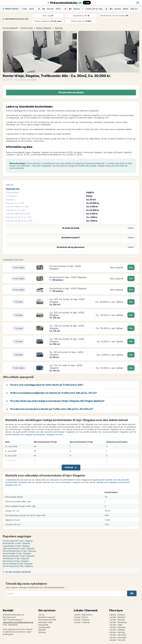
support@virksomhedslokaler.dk (18, 622)
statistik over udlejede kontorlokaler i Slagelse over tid (37, 434)
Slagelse (59, 28)
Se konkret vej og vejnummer (46, 247)
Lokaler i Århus (81, 617)
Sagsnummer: (12, 192)
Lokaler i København (83, 615)
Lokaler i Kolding (117, 620)
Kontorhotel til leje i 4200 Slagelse (68, 277)
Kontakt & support (47, 617)
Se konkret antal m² (44, 237)
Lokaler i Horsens (117, 640)
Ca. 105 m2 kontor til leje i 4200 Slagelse (67, 340)
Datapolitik (43, 625)
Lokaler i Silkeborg (118, 622)
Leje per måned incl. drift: (18, 214)
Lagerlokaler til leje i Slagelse (16, 546)
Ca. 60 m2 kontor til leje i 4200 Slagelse (66, 353)
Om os (41, 615)
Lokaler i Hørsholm (118, 635)
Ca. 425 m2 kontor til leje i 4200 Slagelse (67, 300)
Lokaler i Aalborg (82, 622)
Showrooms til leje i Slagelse (16, 561)
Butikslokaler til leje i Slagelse (16, 543)
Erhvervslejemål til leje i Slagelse (18, 541)
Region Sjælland (44, 28)
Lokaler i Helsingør (118, 637)
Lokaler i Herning (117, 632)
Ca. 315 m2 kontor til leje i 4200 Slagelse (67, 314)
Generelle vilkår (45, 622)
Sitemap (42, 632)
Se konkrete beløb (44, 228)
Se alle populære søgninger (18, 572)
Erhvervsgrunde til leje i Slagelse (18, 566)
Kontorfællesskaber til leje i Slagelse (19, 551)
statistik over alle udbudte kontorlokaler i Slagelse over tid (55, 432)
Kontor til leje (27, 28)
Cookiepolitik (44, 627)
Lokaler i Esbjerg (117, 615)
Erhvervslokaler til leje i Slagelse (18, 563)
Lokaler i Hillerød (117, 630)
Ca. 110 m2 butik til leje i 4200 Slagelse (66, 367)
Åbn (131, 267)
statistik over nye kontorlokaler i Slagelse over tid (113, 432)
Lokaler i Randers (117, 617)
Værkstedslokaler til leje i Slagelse (19, 548)
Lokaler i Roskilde (117, 627)
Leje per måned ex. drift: (18, 206)
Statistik (42, 630)
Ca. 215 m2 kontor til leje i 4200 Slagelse (67, 327)
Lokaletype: (12, 196)
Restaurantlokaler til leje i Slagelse (19, 556)
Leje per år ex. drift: (15, 203)
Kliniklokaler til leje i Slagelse (16, 558)
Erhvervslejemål (10, 28)
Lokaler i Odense (82, 620)
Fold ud (69, 467)
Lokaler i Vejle (116, 625)
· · (28, 9)
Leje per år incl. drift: (16, 210)
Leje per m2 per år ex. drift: (19, 217)
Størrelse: (11, 200)
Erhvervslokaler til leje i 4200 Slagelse (65, 267)
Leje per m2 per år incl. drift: (19, 221)
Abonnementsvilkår (47, 620)
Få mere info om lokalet (71, 92)
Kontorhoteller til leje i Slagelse (17, 553)
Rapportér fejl (13, 189)
